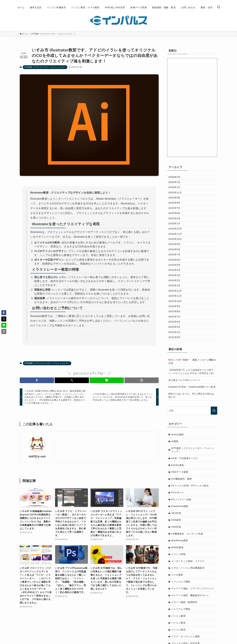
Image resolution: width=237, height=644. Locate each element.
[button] (37, 380)
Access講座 (178, 488)
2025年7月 (176, 219)
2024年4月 (176, 301)
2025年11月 (177, 198)
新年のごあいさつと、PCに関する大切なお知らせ (191, 449)
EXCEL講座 (178, 519)
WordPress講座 (180, 594)
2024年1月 (176, 322)
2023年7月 (176, 363)
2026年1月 (176, 192)
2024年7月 (176, 281)
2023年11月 (177, 335)
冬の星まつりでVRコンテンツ (184, 434)
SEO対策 (176, 567)
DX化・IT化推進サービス (185, 512)
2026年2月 (176, 185)
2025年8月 (176, 212)
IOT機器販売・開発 (182, 533)
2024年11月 (177, 253)
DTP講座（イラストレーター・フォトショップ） (45, 67)
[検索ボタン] (219, 7)
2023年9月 (176, 349)
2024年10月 (177, 260)
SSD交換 (176, 581)
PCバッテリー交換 (181, 553)
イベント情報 (178, 608)
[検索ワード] (192, 464)
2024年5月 (176, 294)
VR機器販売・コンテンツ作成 (187, 588)
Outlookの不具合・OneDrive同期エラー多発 (192, 441)
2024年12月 (177, 246)
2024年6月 (176, 287)
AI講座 (175, 495)
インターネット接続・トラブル (188, 615)
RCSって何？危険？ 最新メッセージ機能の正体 (192, 415)
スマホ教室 (177, 629)
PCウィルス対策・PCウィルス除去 (190, 539)
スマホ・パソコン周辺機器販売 (188, 622)
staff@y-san (37, 456)
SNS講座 (176, 574)
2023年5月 (176, 377)
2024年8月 (176, 274)
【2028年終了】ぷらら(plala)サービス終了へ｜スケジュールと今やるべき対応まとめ (191, 425)
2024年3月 (176, 308)
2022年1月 (176, 383)
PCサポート (178, 546)
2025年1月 (176, 240)
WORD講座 (178, 601)
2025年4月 (176, 233)
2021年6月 (176, 390)
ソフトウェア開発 (181, 636)
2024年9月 (176, 267)
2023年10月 (177, 342)
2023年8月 (176, 356)
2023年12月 (177, 329)
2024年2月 (176, 315)
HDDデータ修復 (180, 526)
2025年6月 (176, 226)
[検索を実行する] (214, 464)
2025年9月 (176, 205)
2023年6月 (176, 370)
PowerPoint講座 (180, 560)
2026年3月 (176, 178)
